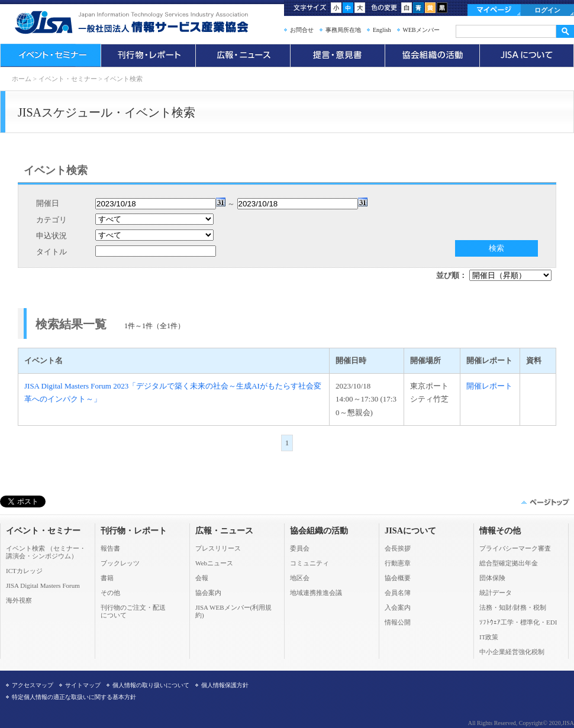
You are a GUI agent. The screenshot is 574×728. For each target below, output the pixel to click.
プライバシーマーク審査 (515, 548)
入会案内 (398, 607)
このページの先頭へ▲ (544, 502)
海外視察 (19, 600)
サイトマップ (83, 685)
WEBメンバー (421, 30)
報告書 (110, 548)
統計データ (496, 593)
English (382, 30)
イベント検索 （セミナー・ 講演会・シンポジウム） (46, 552)
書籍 (107, 578)
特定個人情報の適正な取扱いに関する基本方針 (74, 697)
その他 (110, 593)
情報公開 (398, 622)
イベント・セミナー (50, 56)
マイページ (494, 10)
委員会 (300, 548)
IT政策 (489, 637)
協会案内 (208, 593)
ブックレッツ (120, 563)
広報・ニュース (243, 56)
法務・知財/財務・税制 (513, 607)
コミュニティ (309, 563)
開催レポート (489, 386)
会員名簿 (398, 593)
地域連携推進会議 (316, 593)
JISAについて (527, 56)
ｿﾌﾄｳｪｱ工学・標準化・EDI (518, 622)
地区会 (300, 578)
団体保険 (492, 578)
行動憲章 (398, 563)
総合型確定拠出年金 (509, 563)
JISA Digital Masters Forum (43, 585)
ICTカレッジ (24, 571)
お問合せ (302, 30)
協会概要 (398, 578)
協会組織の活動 (432, 56)
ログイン (547, 10)
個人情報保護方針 (225, 685)
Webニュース (214, 563)
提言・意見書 (337, 56)
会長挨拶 (398, 548)
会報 (202, 578)
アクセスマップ (33, 685)
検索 (496, 248)
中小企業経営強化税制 (512, 652)
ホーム (22, 79)
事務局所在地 (343, 30)
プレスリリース (218, 548)
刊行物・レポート (148, 56)
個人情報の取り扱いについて (151, 685)
